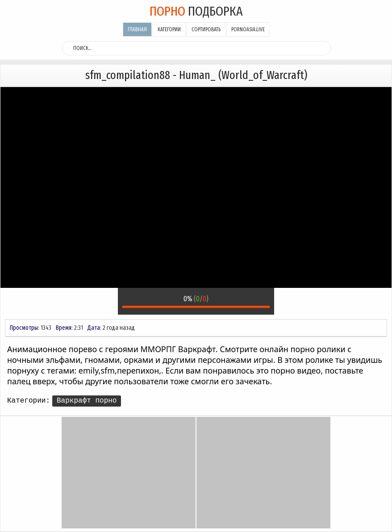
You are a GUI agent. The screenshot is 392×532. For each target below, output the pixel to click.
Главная (137, 29)
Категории (169, 29)
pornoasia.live (248, 29)
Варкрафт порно (87, 401)
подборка (196, 11)
